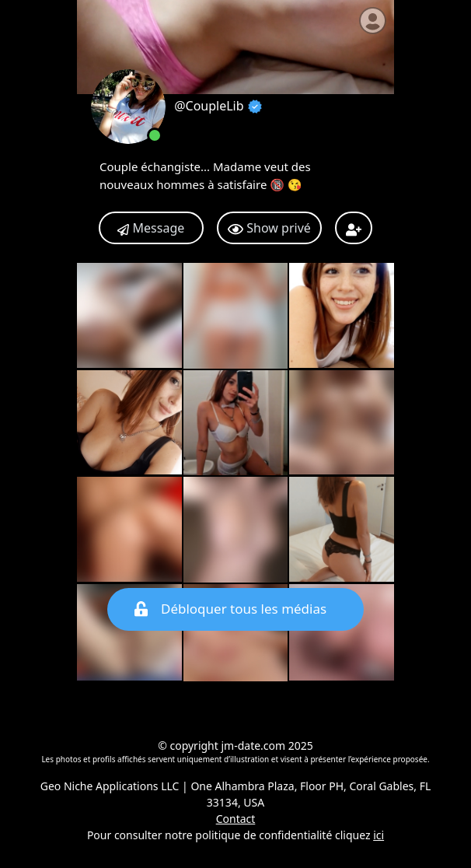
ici (379, 835)
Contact (236, 819)
